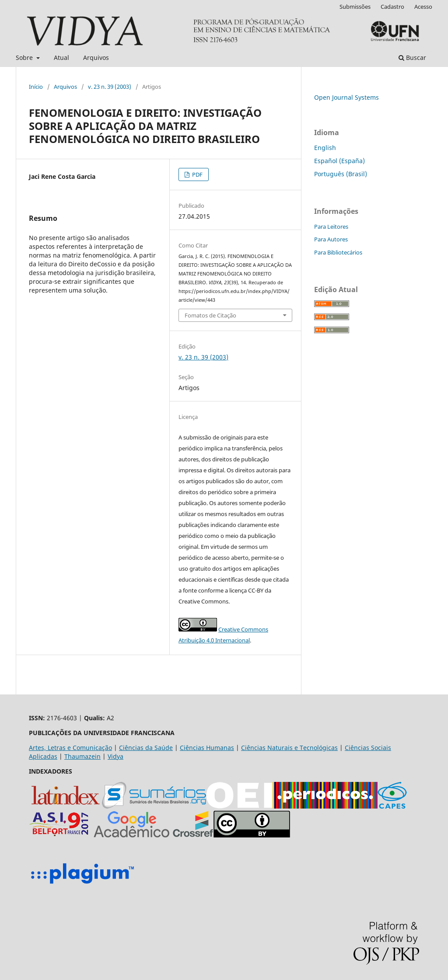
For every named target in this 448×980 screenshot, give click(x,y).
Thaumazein (82, 756)
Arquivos (96, 58)
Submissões (355, 7)
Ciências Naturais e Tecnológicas (289, 748)
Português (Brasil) (341, 174)
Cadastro (392, 7)
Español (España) (339, 161)
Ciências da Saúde (146, 748)
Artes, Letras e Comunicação (70, 748)
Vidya (115, 756)
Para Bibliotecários (338, 252)
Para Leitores (331, 227)
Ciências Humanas (207, 748)
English (325, 148)
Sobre (25, 58)
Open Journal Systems (346, 97)
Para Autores (331, 239)
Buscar (412, 58)
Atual (61, 58)
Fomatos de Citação (210, 315)
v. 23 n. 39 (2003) (110, 87)
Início (36, 87)
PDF (197, 174)
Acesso (423, 7)
